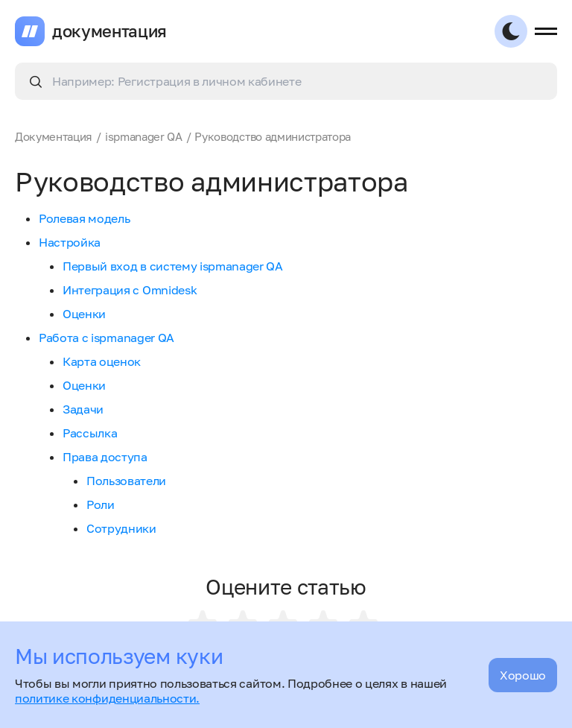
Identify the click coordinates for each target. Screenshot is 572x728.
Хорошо (523, 675)
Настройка (70, 242)
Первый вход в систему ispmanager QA (173, 266)
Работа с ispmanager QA (107, 338)
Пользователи (126, 481)
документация (109, 31)
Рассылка (90, 433)
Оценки (84, 314)
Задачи (83, 409)
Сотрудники (121, 528)
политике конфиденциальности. (107, 698)
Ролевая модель (85, 218)
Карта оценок (102, 361)
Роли (101, 504)
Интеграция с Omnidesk (130, 290)
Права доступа (105, 457)
